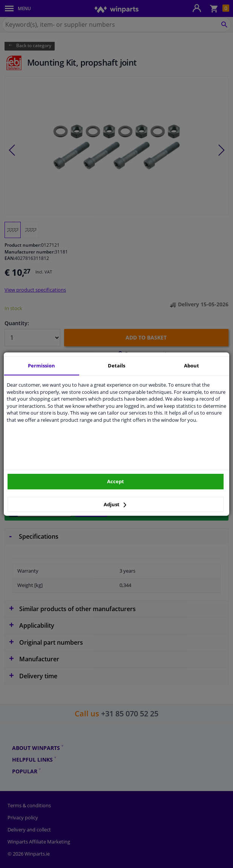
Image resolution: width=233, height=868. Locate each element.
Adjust (115, 504)
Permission (41, 366)
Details (116, 366)
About (192, 366)
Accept (116, 481)
